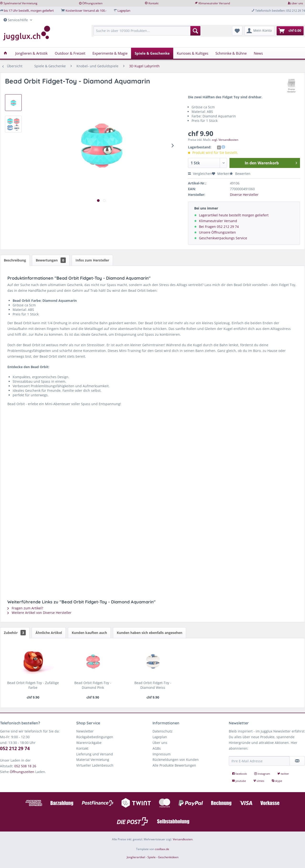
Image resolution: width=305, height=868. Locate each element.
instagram (262, 774)
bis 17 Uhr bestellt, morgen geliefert (29, 10)
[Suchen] (195, 31)
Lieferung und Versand (95, 754)
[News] (258, 53)
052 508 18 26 (25, 766)
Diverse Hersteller (244, 195)
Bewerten (240, 174)
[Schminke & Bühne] (231, 53)
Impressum (162, 754)
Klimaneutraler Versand (214, 3)
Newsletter (85, 731)
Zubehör (15, 633)
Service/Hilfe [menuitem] (16, 20)
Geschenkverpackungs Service (223, 238)
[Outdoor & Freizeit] (70, 53)
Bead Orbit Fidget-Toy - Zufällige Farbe (33, 685)
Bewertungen (51, 260)
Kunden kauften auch (89, 633)
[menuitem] (147, 33)
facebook (240, 774)
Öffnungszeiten (92, 3)
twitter (283, 774)
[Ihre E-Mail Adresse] (259, 761)
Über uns (160, 743)
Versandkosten (183, 839)
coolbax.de (162, 849)
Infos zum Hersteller (92, 260)
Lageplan (124, 10)
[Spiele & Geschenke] (152, 53)
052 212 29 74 (15, 748)
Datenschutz (163, 731)
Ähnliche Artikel (49, 633)
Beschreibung (15, 260)
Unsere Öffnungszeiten (217, 232)
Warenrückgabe (89, 743)
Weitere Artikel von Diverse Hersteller (39, 613)
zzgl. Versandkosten (225, 140)
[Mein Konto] (259, 31)
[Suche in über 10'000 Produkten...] (147, 31)
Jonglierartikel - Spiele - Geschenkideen (153, 857)
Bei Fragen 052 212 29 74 (219, 227)
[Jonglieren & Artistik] (31, 53)
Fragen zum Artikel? (25, 608)
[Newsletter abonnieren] (297, 761)
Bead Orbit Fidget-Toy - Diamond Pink (93, 685)
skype (277, 781)
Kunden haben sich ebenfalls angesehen (150, 633)
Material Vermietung (93, 760)
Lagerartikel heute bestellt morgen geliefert (234, 215)
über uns (297, 3)
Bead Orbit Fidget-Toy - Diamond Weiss (153, 685)
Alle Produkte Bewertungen (174, 765)
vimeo (259, 781)
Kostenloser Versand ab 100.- (86, 10)
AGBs (157, 748)
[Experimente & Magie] (110, 53)
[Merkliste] (237, 31)
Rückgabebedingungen (95, 737)
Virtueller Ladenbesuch (95, 765)
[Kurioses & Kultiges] (193, 53)
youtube (239, 781)
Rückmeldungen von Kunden (176, 760)
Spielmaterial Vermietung (20, 3)
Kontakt (153, 3)
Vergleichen (200, 174)
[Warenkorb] (290, 31)
